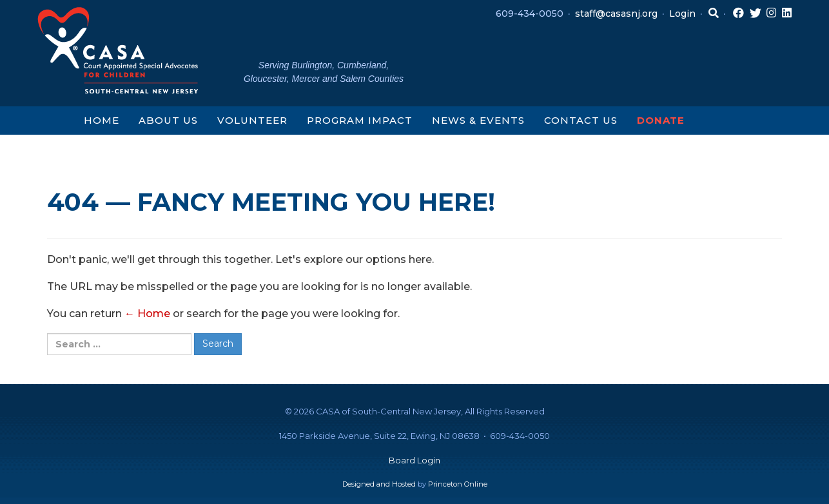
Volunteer (252, 120)
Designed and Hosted (379, 484)
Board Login (414, 460)
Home (102, 120)
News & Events (478, 120)
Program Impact (360, 120)
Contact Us (581, 120)
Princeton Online (458, 484)
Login (682, 14)
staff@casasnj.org (616, 14)
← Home (147, 314)
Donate (661, 120)
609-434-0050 (530, 14)
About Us (168, 120)
